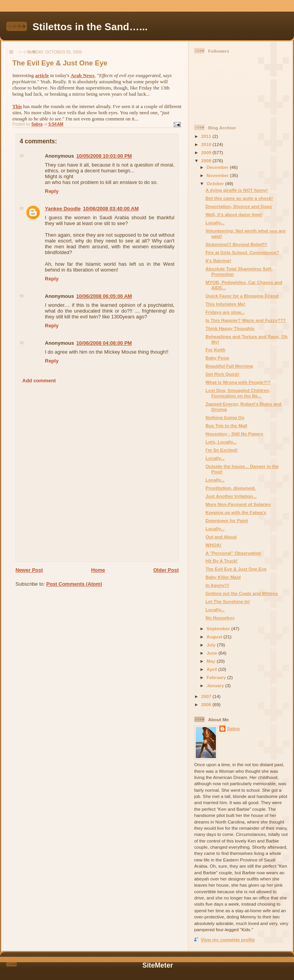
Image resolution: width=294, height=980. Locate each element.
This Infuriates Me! (225, 304)
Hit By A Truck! (221, 561)
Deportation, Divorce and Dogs (238, 206)
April (212, 669)
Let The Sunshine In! (228, 601)
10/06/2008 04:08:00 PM (104, 343)
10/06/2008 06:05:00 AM (104, 296)
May (212, 661)
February (217, 677)
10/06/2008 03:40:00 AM (111, 209)
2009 (207, 152)
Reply (52, 191)
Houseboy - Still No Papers (234, 434)
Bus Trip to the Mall (226, 426)
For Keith (215, 350)
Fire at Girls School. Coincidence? (242, 252)
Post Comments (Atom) (74, 584)
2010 (207, 144)
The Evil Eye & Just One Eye (236, 569)
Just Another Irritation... (231, 496)
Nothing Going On (225, 417)
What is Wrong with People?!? (238, 382)
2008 (207, 161)
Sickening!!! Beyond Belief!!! (236, 244)
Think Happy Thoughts (230, 328)
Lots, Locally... (221, 442)
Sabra (233, 728)
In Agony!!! (217, 585)
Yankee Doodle (63, 209)
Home (98, 570)
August (215, 637)
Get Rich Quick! (222, 374)
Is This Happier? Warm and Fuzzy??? (245, 320)
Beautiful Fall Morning (229, 366)
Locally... (215, 223)
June (213, 653)
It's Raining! (218, 260)
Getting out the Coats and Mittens (242, 593)
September (219, 628)
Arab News (82, 75)
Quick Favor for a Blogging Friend (242, 296)
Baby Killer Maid (223, 577)
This (17, 106)
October (216, 183)
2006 (207, 704)
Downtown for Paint (227, 520)
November (218, 175)
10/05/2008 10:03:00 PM (104, 156)
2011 (207, 136)
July (212, 645)
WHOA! (213, 545)
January (216, 685)
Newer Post (29, 570)
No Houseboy (220, 618)
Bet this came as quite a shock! (239, 198)
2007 (207, 696)
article (42, 75)
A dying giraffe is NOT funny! (237, 190)
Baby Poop (217, 358)
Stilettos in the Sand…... (90, 27)
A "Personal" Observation (233, 553)
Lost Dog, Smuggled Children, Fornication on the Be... (238, 393)
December (218, 167)
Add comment (39, 381)
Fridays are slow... (225, 312)
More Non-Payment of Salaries (238, 504)
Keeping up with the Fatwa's (236, 512)
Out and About (221, 537)
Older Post (166, 570)
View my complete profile (228, 940)
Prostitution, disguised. (231, 488)
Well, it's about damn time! (234, 214)
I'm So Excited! (221, 450)
